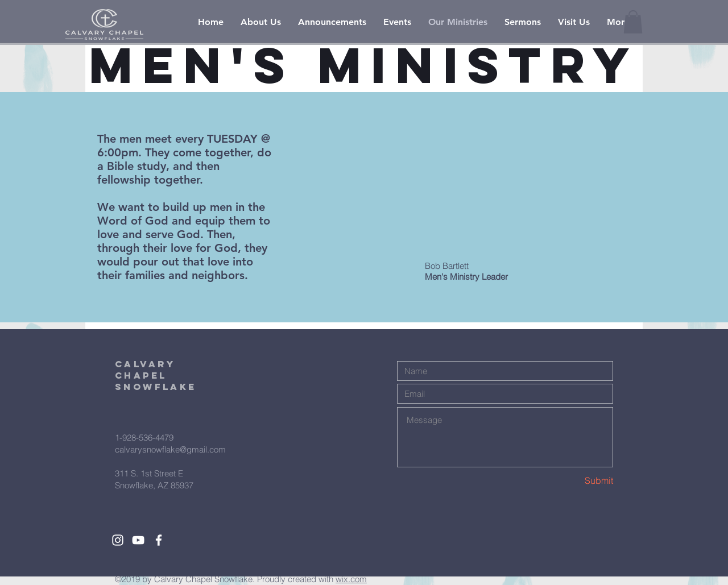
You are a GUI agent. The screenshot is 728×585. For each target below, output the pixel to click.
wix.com (351, 579)
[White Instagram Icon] (118, 540)
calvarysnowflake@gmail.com (170, 449)
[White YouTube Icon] (138, 540)
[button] (633, 22)
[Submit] (573, 481)
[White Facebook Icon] (159, 540)
